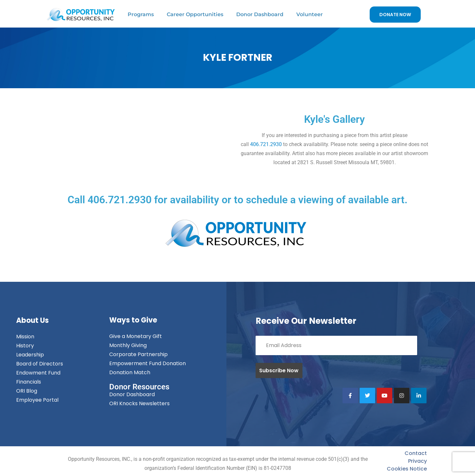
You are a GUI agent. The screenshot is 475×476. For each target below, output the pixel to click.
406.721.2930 (266, 144)
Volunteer (310, 14)
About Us (32, 320)
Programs (141, 14)
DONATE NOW (395, 15)
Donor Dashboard (260, 14)
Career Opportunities (195, 14)
